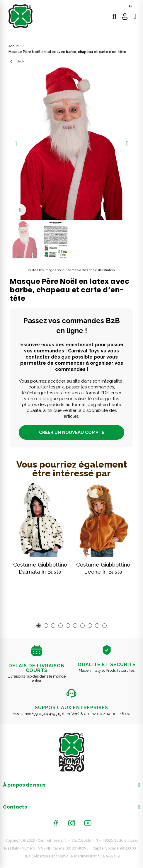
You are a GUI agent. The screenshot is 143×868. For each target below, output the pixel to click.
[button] (16, 144)
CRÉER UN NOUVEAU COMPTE (72, 432)
